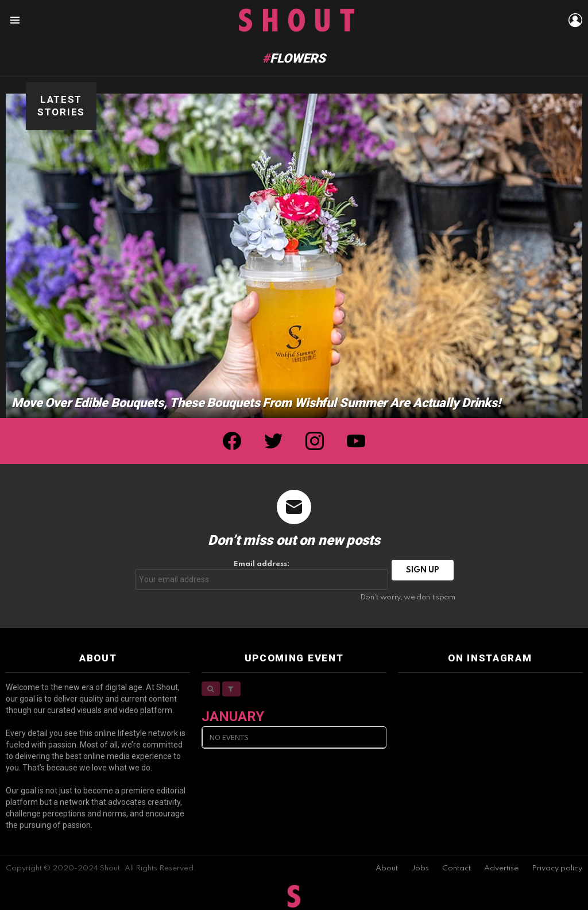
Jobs (420, 868)
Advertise (501, 868)
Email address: (262, 575)
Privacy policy (557, 868)
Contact (457, 868)
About (387, 868)
